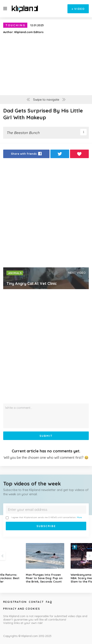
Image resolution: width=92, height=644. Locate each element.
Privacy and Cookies (22, 609)
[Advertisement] (46, 214)
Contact (36, 602)
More (79, 517)
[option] (46, 563)
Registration (15, 602)
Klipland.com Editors (29, 32)
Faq (49, 602)
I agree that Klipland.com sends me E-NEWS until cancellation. (44, 518)
